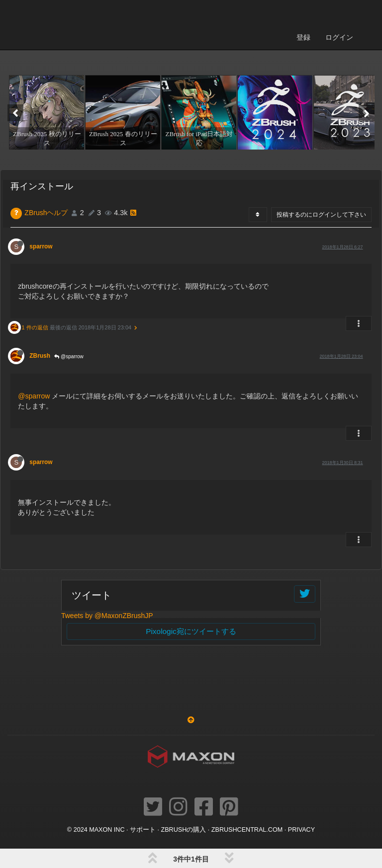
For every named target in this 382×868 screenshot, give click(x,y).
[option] (46, 112)
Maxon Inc (107, 830)
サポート (143, 830)
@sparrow (69, 356)
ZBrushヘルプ (46, 213)
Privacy (301, 830)
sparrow (41, 246)
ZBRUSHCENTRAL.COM (247, 830)
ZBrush (40, 356)
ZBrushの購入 (184, 830)
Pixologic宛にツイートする (191, 631)
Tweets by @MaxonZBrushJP (107, 616)
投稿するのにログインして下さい (321, 215)
